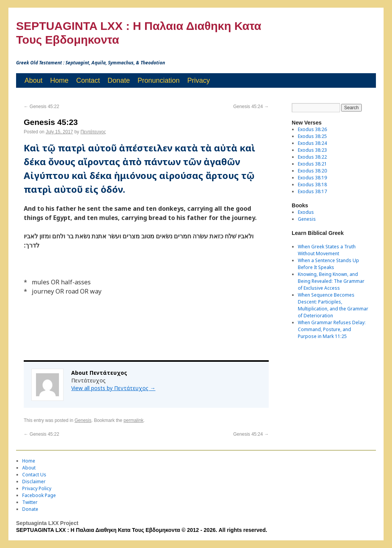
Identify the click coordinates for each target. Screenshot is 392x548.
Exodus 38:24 (312, 143)
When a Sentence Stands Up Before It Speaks (328, 264)
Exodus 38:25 (312, 136)
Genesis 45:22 (42, 107)
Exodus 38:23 (312, 150)
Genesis (83, 420)
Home (59, 80)
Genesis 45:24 (251, 107)
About (33, 80)
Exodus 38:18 (312, 185)
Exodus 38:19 (312, 178)
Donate (119, 80)
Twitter (30, 502)
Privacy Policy (37, 488)
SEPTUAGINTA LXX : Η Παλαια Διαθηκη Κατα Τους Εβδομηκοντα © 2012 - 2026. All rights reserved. (142, 530)
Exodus (306, 212)
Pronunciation (158, 80)
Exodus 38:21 (312, 164)
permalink (134, 420)
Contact (88, 80)
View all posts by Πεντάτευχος (113, 388)
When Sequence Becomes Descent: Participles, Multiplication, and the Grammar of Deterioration (333, 305)
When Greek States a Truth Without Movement (327, 250)
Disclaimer (34, 482)
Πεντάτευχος (93, 132)
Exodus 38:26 (312, 129)
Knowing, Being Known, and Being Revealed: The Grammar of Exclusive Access (331, 281)
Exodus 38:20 (312, 171)
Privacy (198, 80)
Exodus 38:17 (312, 191)
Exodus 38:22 (312, 157)
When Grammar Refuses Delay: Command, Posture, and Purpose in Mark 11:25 (332, 329)
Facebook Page (39, 495)
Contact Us (34, 475)
